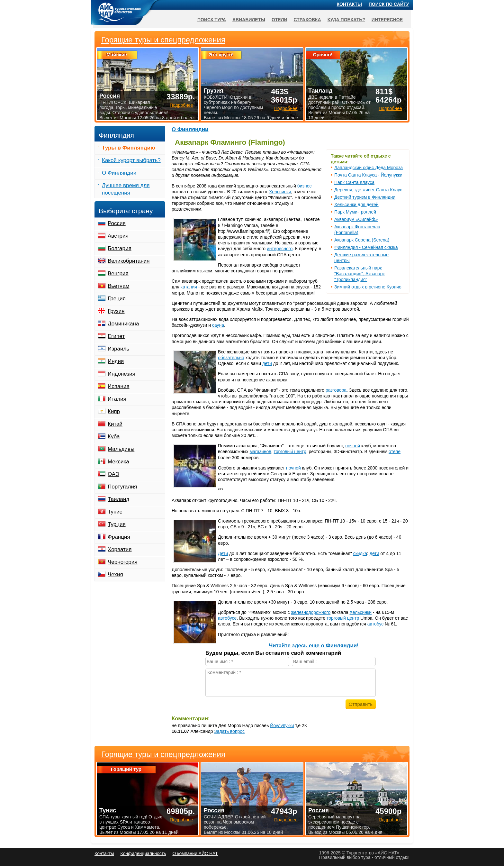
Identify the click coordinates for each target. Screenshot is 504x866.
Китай (115, 424)
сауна (218, 325)
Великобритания (129, 261)
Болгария (120, 248)
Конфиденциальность (143, 853)
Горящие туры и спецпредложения (163, 754)
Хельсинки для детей (356, 205)
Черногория (123, 562)
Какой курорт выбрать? (131, 160)
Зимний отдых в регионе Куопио (368, 287)
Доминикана (123, 324)
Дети (223, 553)
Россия (117, 223)
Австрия (118, 236)
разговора (336, 390)
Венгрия (118, 273)
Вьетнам (118, 286)
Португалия (122, 487)
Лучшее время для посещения (126, 189)
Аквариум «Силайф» (356, 219)
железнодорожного (311, 612)
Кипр (114, 411)
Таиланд (118, 499)
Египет (116, 336)
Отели (279, 20)
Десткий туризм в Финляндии (365, 197)
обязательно (231, 358)
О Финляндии (190, 129)
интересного (280, 249)
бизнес (305, 186)
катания (189, 287)
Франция (119, 537)
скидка (360, 553)
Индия (116, 361)
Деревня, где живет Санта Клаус (368, 190)
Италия (117, 399)
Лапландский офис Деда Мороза (369, 168)
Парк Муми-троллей (355, 212)
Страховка (307, 20)
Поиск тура (212, 20)
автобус (376, 624)
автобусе (227, 618)
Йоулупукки (282, 725)
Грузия (116, 311)
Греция (117, 299)
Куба (114, 437)
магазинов (261, 451)
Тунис (115, 512)
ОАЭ (113, 474)
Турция (117, 524)
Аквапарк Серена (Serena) (362, 240)
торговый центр (290, 451)
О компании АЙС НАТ (195, 853)
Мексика (118, 462)
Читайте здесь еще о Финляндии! (314, 646)
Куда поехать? (346, 20)
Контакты (349, 4)
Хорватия (120, 549)
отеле (395, 451)
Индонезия (122, 374)
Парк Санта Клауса (354, 182)
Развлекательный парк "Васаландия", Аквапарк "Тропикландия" (360, 274)
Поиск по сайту (389, 4)
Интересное (387, 20)
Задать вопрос (229, 731)
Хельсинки (280, 192)
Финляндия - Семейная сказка (366, 247)
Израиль (118, 349)
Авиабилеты (249, 20)
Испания (118, 386)
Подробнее (181, 820)
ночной (353, 446)
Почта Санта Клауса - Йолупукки (368, 175)
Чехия (115, 574)
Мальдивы (121, 449)
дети (267, 363)
